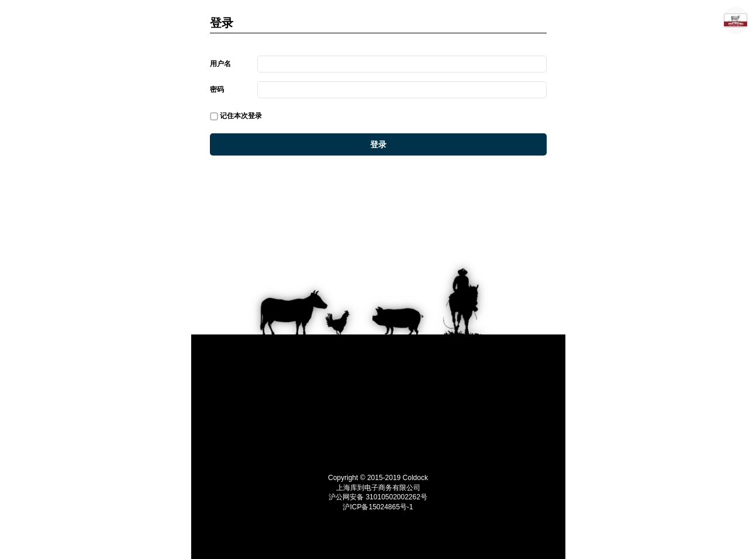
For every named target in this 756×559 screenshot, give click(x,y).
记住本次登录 (236, 116)
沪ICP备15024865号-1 (378, 507)
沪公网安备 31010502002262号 (378, 497)
